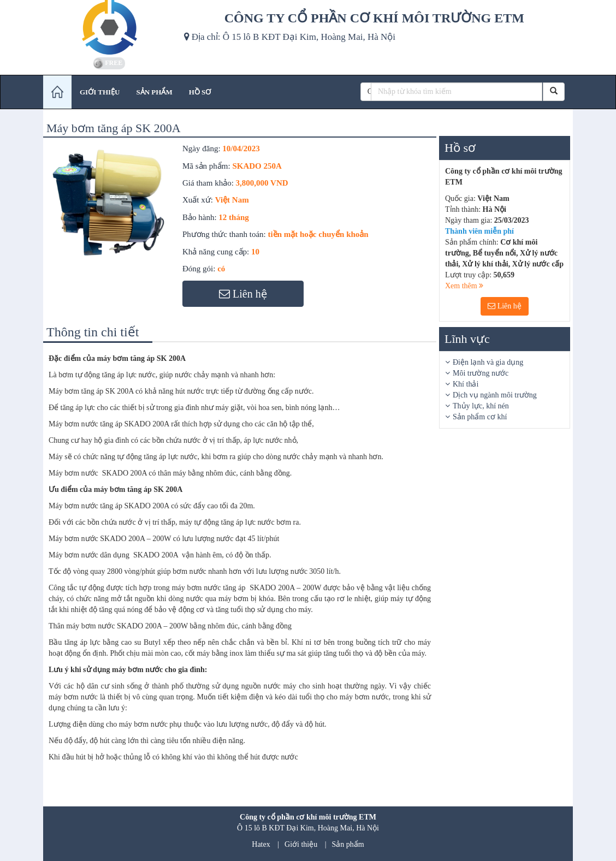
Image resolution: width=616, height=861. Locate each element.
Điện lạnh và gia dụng (488, 362)
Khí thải (466, 384)
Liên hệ (505, 306)
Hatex (261, 844)
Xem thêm (464, 286)
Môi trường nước (481, 373)
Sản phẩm (348, 844)
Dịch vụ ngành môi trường (495, 395)
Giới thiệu (301, 844)
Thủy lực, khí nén (481, 406)
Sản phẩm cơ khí (480, 417)
